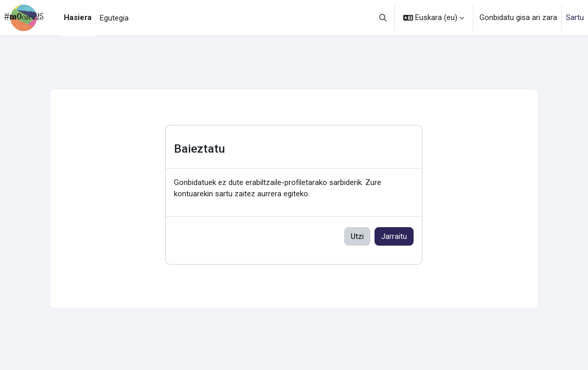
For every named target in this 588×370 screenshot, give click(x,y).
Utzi (357, 236)
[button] (384, 18)
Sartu (575, 17)
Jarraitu (394, 236)
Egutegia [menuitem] (114, 18)
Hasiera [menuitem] (78, 17)
